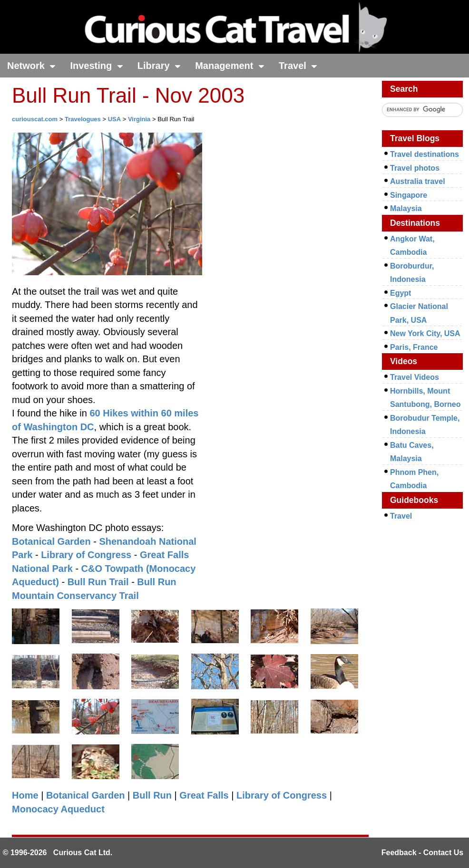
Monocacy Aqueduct (58, 809)
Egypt (401, 293)
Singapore (409, 195)
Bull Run (152, 795)
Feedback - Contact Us (422, 853)
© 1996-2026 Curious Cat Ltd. (58, 853)
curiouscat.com (35, 119)
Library (159, 66)
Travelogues (83, 119)
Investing (96, 66)
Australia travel (418, 181)
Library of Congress (86, 555)
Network (31, 66)
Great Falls (204, 795)
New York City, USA (425, 333)
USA (114, 119)
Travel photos (415, 168)
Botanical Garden (51, 541)
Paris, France (414, 347)
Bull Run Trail (98, 582)
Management (230, 66)
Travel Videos (415, 377)
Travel (298, 66)
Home (25, 795)
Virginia (139, 119)
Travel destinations (425, 154)
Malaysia (406, 208)
